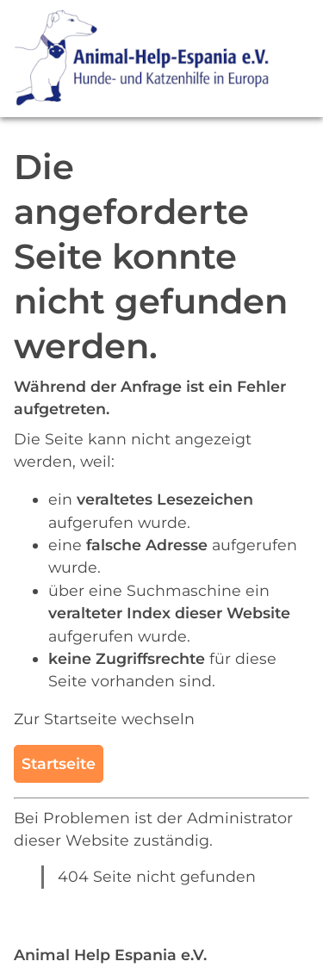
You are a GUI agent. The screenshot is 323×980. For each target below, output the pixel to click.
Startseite (59, 763)
